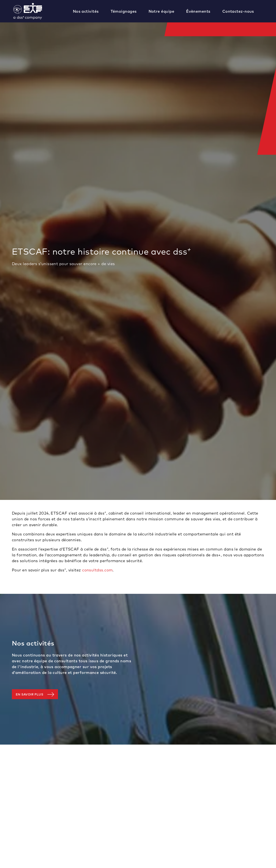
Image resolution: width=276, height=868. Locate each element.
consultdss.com (97, 570)
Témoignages (124, 11)
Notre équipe (161, 11)
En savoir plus (29, 694)
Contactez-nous (238, 11)
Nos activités (86, 11)
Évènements (198, 11)
